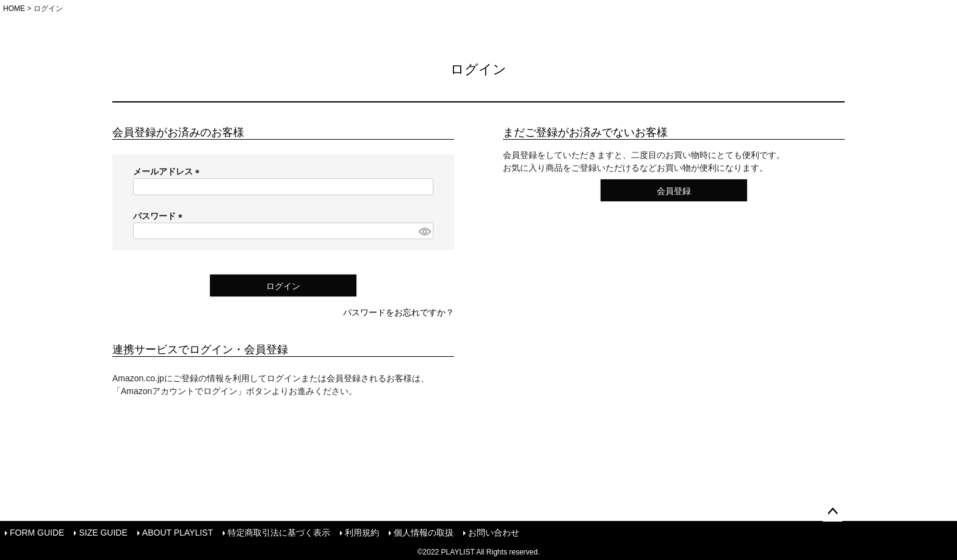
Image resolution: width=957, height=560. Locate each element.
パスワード (160, 216)
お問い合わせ (494, 533)
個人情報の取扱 (424, 533)
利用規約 (362, 533)
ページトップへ (832, 512)
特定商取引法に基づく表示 (279, 533)
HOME (14, 9)
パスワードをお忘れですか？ (399, 312)
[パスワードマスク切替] (424, 231)
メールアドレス (168, 171)
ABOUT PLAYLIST (178, 533)
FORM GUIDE (37, 533)
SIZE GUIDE (103, 533)
